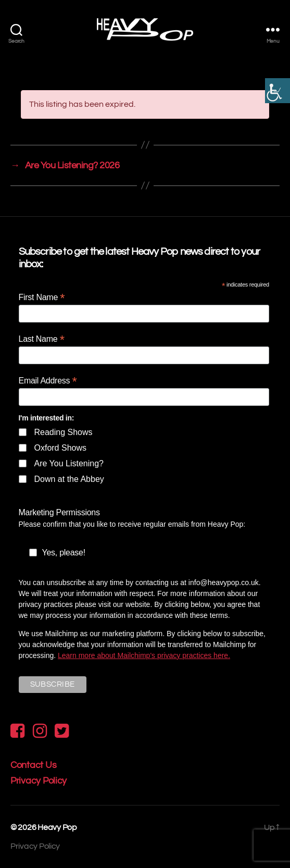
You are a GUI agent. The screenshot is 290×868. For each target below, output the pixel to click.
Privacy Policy (39, 781)
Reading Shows (64, 432)
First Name (42, 297)
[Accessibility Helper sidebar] (278, 91)
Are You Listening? (69, 463)
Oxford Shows (60, 448)
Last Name (42, 339)
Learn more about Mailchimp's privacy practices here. (144, 655)
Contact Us (33, 765)
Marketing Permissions (59, 512)
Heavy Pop (57, 827)
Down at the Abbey (69, 479)
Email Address (48, 381)
